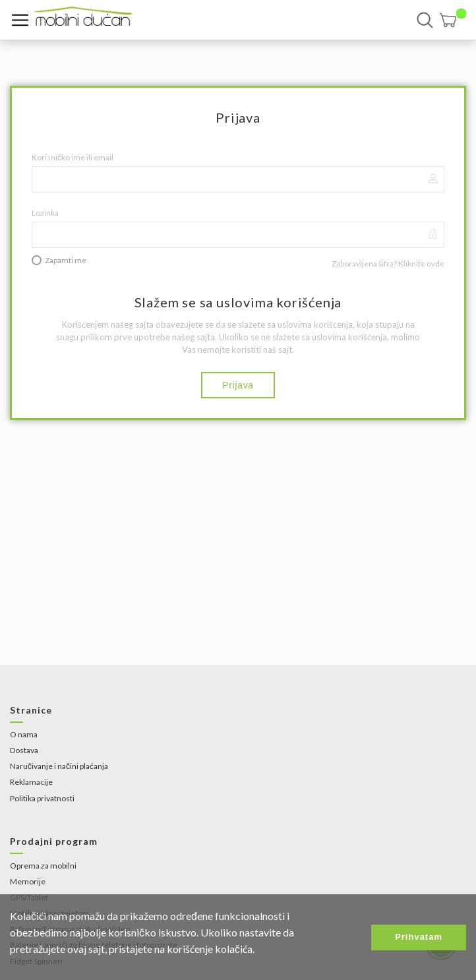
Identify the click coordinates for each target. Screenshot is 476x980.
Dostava (24, 750)
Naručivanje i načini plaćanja (59, 766)
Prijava (238, 385)
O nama (24, 734)
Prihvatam (419, 937)
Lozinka (45, 213)
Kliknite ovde (421, 263)
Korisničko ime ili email (73, 157)
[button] (453, 20)
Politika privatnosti (42, 798)
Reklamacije (31, 782)
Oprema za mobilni (43, 866)
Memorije (28, 881)
